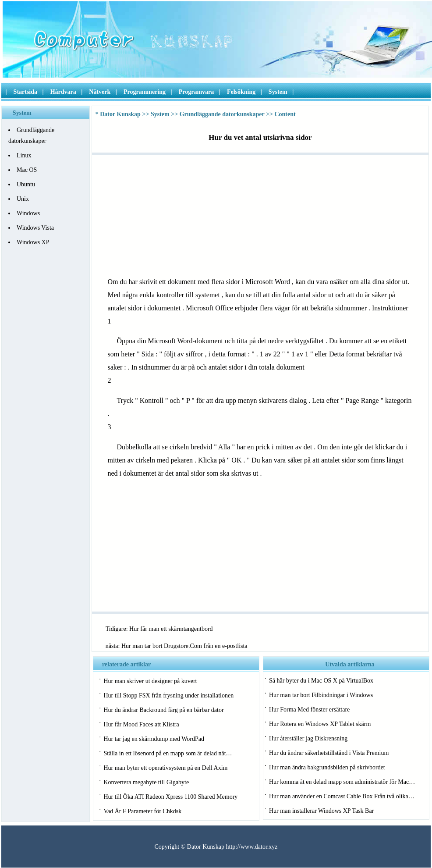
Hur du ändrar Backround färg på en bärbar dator (163, 710)
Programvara (197, 92)
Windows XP (33, 242)
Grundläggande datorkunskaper (222, 114)
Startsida (25, 92)
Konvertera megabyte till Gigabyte (146, 782)
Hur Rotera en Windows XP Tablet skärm (320, 724)
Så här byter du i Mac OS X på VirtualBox (321, 681)
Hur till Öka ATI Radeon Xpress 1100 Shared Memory (170, 797)
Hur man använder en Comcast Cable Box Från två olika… (342, 796)
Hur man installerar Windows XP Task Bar (321, 811)
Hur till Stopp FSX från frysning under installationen (168, 695)
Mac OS (27, 170)
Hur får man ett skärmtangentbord (171, 629)
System (278, 92)
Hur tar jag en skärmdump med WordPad (154, 739)
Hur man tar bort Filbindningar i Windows (321, 695)
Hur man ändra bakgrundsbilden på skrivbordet (327, 767)
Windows (28, 213)
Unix (23, 199)
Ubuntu (26, 184)
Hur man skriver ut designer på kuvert (150, 681)
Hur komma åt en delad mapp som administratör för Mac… (342, 782)
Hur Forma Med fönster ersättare (309, 710)
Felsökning (241, 92)
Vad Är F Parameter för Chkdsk (142, 811)
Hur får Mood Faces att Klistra (141, 724)
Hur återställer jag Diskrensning (308, 738)
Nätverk (100, 92)
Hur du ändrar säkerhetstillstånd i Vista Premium (329, 753)
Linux (24, 155)
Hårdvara (63, 92)
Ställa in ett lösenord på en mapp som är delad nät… (168, 753)
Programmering (145, 92)
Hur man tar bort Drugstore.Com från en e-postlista (184, 646)
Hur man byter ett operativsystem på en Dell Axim (165, 768)
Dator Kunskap (120, 114)
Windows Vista (35, 228)
